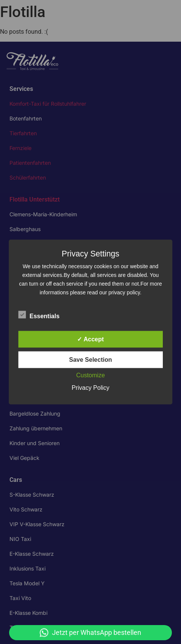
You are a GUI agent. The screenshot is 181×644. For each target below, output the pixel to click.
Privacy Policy (91, 388)
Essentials (39, 315)
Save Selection (90, 360)
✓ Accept (90, 339)
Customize (91, 375)
